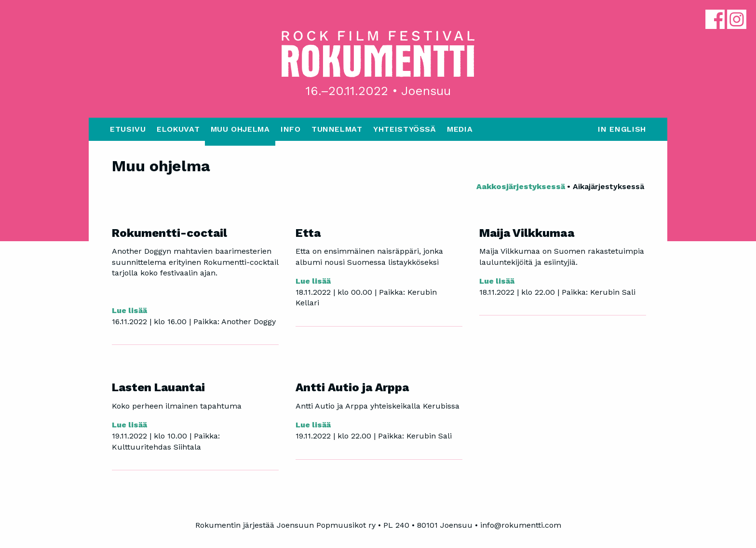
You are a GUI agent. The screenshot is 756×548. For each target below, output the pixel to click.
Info (291, 129)
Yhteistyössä (405, 129)
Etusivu (128, 129)
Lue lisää (129, 310)
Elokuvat (178, 129)
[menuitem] (128, 132)
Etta (308, 233)
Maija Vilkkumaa (527, 233)
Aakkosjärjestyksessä (522, 186)
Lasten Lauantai (158, 387)
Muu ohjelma (240, 129)
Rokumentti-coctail (169, 233)
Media (460, 129)
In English (622, 129)
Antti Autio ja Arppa (352, 387)
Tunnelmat (337, 129)
